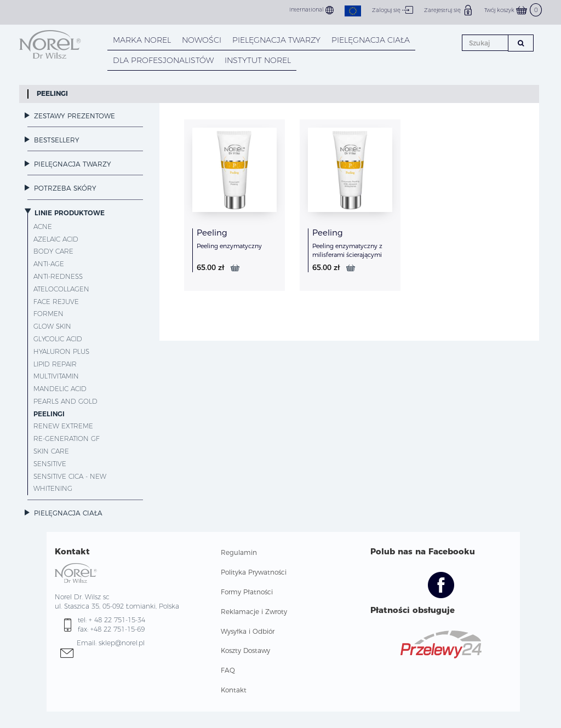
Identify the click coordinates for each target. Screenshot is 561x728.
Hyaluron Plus (61, 351)
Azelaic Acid (56, 239)
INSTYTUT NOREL (258, 60)
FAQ (228, 670)
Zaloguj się (393, 10)
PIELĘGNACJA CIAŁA (371, 40)
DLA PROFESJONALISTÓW (163, 60)
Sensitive (50, 464)
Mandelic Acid (60, 389)
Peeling (212, 233)
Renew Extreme (63, 426)
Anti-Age (49, 264)
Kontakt (234, 690)
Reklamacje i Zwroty (254, 612)
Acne (43, 227)
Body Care (53, 251)
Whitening (53, 488)
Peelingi (52, 93)
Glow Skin (52, 326)
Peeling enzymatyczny (229, 246)
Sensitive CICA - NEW (70, 476)
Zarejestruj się (449, 10)
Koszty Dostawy (245, 650)
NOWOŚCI (202, 40)
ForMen (48, 314)
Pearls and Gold (65, 401)
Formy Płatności (247, 592)
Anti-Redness (58, 276)
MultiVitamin (56, 376)
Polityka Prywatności (254, 572)
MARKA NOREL (142, 40)
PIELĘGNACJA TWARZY (276, 40)
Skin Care (51, 451)
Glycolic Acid (58, 339)
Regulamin (239, 552)
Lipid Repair (55, 364)
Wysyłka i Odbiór (248, 631)
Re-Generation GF (67, 438)
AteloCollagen (61, 289)
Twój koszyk (513, 10)
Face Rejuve (56, 302)
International (311, 10)
